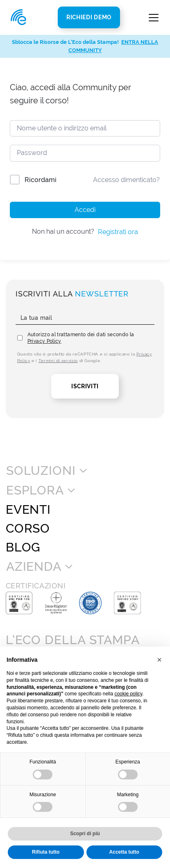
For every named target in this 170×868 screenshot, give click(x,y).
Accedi (85, 210)
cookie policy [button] (128, 694)
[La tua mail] (85, 318)
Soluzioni (41, 471)
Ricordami (41, 180)
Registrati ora (118, 232)
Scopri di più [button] (85, 834)
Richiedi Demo (89, 17)
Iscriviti (85, 386)
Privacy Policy (44, 341)
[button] (159, 660)
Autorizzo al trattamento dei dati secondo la (81, 338)
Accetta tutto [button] (124, 852)
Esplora (35, 490)
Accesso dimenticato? (126, 180)
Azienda (34, 567)
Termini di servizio (58, 361)
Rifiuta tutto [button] (46, 852)
